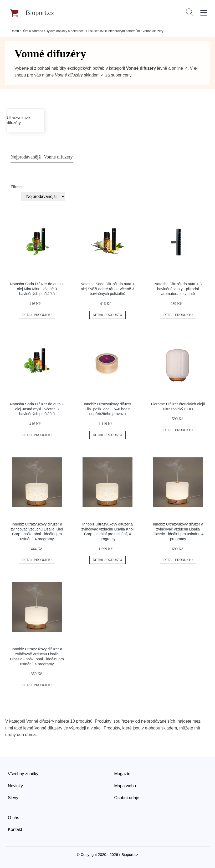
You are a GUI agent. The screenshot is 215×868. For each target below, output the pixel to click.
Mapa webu (125, 786)
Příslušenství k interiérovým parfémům (113, 31)
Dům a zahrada (32, 31)
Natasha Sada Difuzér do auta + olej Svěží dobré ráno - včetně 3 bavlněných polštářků (107, 289)
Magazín (122, 774)
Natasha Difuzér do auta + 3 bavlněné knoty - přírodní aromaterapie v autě (178, 289)
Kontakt (15, 829)
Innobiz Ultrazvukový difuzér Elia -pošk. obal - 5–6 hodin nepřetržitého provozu (108, 409)
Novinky (15, 786)
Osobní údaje (127, 798)
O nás (14, 818)
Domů (15, 31)
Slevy (13, 798)
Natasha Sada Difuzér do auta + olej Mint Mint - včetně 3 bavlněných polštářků (37, 289)
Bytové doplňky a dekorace (65, 31)
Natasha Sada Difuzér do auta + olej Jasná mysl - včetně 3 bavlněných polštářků (37, 409)
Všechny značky (23, 774)
